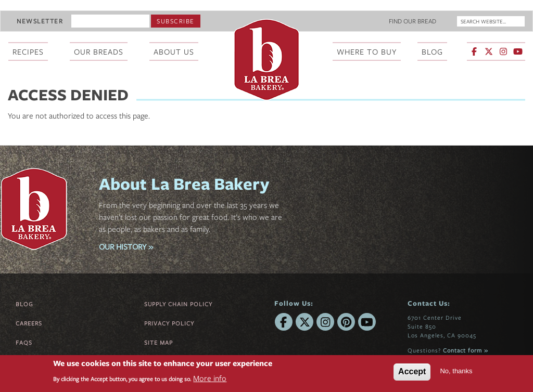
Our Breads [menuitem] (99, 51)
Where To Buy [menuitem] (367, 51)
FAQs (24, 342)
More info (210, 378)
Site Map (158, 342)
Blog (24, 304)
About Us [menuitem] (174, 51)
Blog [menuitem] (432, 51)
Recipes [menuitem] (28, 51)
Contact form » (466, 350)
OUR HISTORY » (126, 246)
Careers (29, 323)
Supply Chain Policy (178, 304)
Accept (412, 371)
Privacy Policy (169, 323)
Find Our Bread (413, 21)
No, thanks (456, 371)
